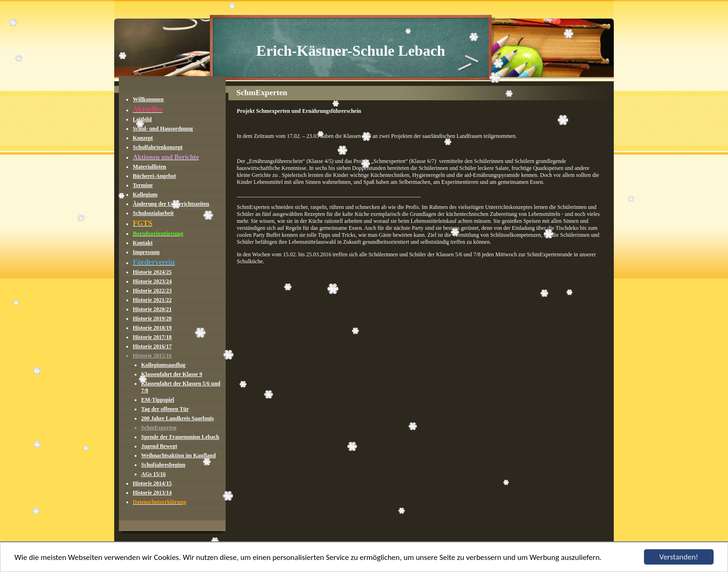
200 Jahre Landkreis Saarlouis (178, 418)
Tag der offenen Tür (165, 409)
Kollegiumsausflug (163, 365)
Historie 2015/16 (152, 356)
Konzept (143, 138)
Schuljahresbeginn (163, 465)
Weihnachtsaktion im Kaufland (179, 455)
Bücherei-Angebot (154, 176)
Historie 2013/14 (152, 493)
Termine (143, 185)
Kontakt (143, 243)
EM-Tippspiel (158, 400)
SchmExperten (159, 428)
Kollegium (145, 195)
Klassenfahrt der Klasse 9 (172, 374)
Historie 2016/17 (152, 346)
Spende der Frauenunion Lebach (180, 437)
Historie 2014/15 (152, 483)
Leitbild (142, 119)
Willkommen (148, 99)
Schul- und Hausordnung (163, 129)
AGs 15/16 (153, 474)
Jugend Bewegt (159, 446)
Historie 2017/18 (152, 337)
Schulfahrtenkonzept (158, 147)
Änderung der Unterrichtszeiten (171, 204)
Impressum (146, 252)
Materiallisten (149, 167)
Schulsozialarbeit (153, 213)
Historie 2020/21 (152, 309)
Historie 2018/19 (152, 328)
